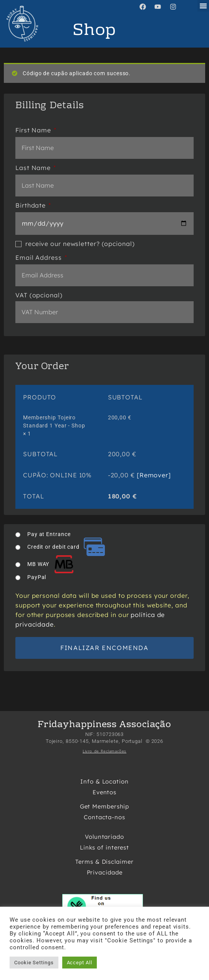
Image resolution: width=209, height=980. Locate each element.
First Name (36, 130)
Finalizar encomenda (104, 648)
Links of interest (104, 847)
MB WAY (51, 564)
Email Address (41, 257)
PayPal (37, 577)
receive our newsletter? (75, 244)
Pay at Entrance (49, 534)
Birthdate (33, 205)
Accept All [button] (80, 963)
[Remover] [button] (154, 475)
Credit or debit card (66, 547)
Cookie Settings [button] (34, 963)
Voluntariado (104, 837)
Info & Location (104, 781)
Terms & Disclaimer (104, 862)
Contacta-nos (104, 817)
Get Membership (105, 806)
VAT (39, 295)
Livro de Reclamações (104, 751)
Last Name (36, 168)
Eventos (104, 792)
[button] (203, 6)
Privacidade (105, 872)
